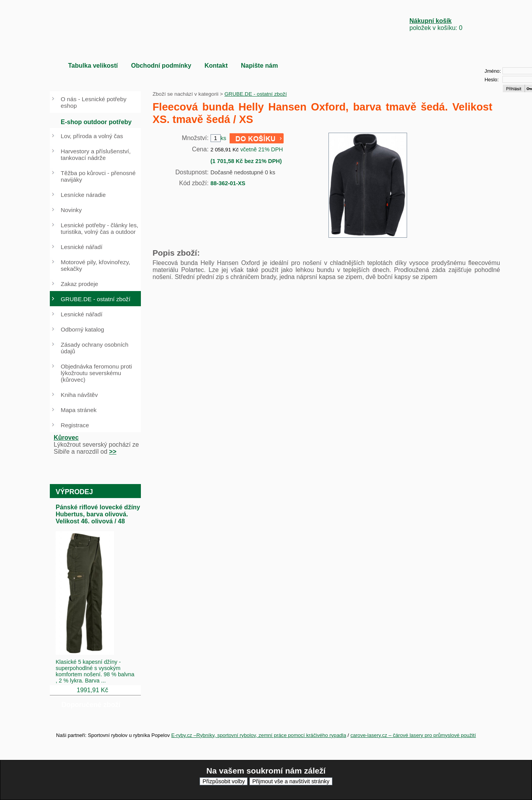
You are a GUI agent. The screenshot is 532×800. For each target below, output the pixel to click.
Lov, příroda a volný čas (92, 136)
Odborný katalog (82, 329)
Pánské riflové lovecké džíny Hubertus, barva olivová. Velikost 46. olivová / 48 (98, 514)
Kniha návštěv (79, 395)
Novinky (71, 210)
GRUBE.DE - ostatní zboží (256, 94)
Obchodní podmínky (161, 66)
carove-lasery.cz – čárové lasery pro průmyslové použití (413, 735)
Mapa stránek (79, 410)
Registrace (75, 425)
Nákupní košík (430, 21)
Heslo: (492, 80)
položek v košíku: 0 (436, 24)
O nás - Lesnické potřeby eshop (94, 102)
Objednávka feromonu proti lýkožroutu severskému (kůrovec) (96, 373)
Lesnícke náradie (83, 195)
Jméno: (493, 71)
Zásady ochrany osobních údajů (95, 348)
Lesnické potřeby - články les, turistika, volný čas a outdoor (99, 228)
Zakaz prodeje (79, 284)
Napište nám (259, 66)
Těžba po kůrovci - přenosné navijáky (98, 176)
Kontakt (216, 66)
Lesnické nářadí (82, 247)
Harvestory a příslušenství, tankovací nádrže (96, 154)
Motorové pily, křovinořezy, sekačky (95, 265)
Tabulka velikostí (93, 66)
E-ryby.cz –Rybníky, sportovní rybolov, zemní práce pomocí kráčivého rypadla (259, 735)
